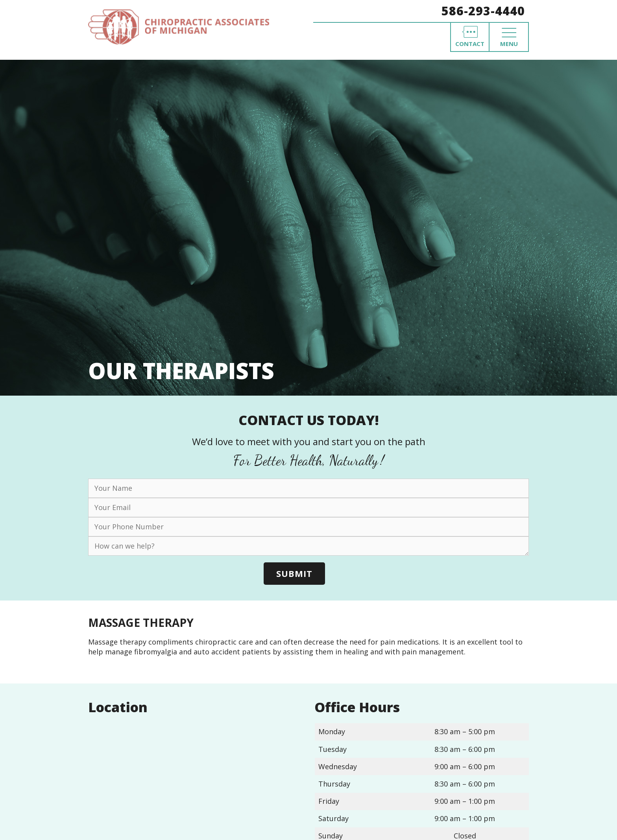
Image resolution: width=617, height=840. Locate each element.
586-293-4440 (483, 11)
